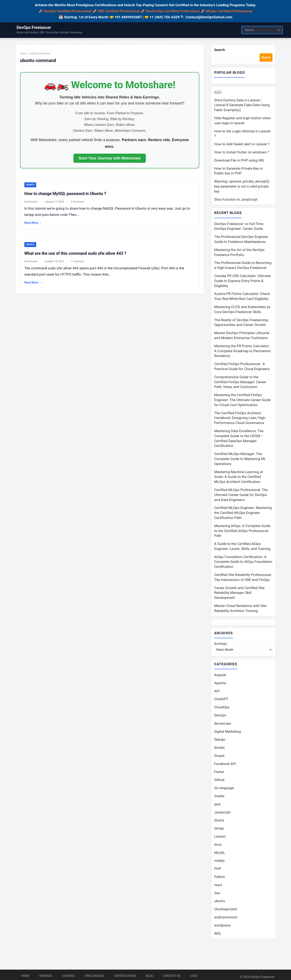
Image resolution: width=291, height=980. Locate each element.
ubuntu (32, 187)
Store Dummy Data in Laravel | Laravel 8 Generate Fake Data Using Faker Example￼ (242, 106)
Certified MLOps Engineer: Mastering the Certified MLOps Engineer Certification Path (243, 514)
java (217, 806)
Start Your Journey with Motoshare (110, 160)
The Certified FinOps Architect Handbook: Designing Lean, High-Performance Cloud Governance (240, 419)
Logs (194, 976)
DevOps (220, 717)
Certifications (125, 976)
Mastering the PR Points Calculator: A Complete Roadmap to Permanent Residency (243, 352)
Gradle (219, 798)
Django (220, 741)
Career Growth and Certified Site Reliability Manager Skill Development (239, 594)
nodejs (220, 862)
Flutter (219, 773)
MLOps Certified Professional (229, 11)
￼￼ (218, 93)
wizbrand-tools (226, 919)
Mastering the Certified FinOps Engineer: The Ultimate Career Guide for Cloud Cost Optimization (243, 401)
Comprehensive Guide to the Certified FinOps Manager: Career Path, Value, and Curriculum (240, 383)
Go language (224, 790)
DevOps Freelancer (34, 27)
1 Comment (80, 264)
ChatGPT (221, 701)
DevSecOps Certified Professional (173, 11)
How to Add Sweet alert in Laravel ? (242, 145)
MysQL (220, 854)
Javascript (222, 814)
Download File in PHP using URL (239, 161)
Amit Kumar (33, 204)
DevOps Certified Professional (68, 11)
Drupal (219, 757)
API (217, 693)
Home (25, 56)
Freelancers (94, 976)
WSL (218, 935)
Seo (217, 894)
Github (219, 781)
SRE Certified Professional (119, 11)
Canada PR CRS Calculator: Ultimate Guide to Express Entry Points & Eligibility (243, 282)
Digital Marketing (228, 733)
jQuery (219, 822)
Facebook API (225, 765)
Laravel (220, 838)
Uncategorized (226, 911)
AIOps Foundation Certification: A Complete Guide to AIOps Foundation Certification (243, 563)
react (218, 887)
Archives (221, 645)
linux (218, 846)
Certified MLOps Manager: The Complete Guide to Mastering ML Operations (240, 460)
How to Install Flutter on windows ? (242, 153)
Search (220, 50)
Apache (220, 685)
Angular (220, 677)
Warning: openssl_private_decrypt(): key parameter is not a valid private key (242, 187)
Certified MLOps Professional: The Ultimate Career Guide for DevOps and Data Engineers (241, 496)
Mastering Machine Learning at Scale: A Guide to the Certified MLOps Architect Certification (239, 478)
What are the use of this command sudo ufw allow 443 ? (77, 256)
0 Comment (80, 204)
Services (46, 976)
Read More (35, 226)
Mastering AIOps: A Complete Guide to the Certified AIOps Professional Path (242, 532)
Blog (149, 976)
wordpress (222, 927)
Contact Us (172, 976)
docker (220, 749)
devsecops (223, 725)
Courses (69, 976)
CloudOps (222, 709)
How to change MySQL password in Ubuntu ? (67, 196)
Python (220, 878)
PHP (218, 870)
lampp (219, 830)
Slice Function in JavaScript (236, 200)
